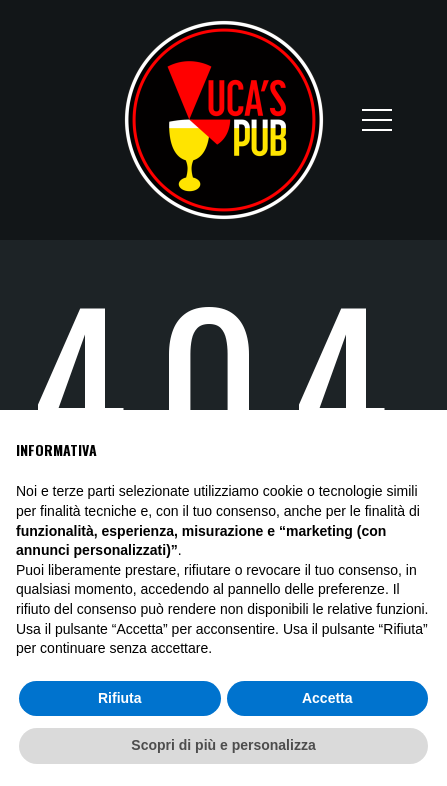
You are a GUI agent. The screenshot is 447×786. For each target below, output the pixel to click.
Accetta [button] (327, 698)
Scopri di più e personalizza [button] (223, 745)
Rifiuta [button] (120, 698)
